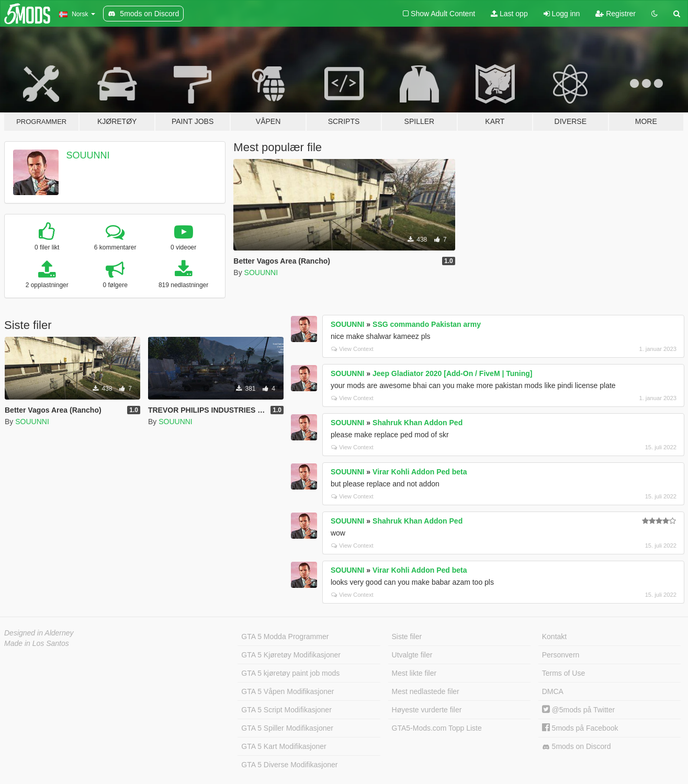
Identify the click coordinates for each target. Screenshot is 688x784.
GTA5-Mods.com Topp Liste (437, 728)
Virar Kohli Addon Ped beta (420, 472)
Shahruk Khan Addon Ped (418, 423)
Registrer (616, 14)
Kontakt (554, 637)
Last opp (509, 14)
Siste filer (407, 637)
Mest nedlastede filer (426, 691)
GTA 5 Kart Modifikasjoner (284, 746)
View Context (352, 349)
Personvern (561, 655)
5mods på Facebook (580, 728)
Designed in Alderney (39, 633)
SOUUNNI (88, 155)
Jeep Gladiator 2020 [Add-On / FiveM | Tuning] (452, 373)
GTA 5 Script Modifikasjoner (286, 710)
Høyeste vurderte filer (427, 710)
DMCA (553, 691)
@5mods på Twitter (578, 710)
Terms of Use (563, 673)
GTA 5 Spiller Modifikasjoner (287, 728)
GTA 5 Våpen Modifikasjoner (287, 691)
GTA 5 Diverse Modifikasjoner (289, 765)
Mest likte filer (414, 673)
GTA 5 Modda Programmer (285, 637)
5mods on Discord (577, 747)
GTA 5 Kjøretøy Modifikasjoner (291, 655)
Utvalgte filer (412, 655)
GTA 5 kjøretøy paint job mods (290, 673)
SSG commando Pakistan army (427, 324)
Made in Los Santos (37, 643)
